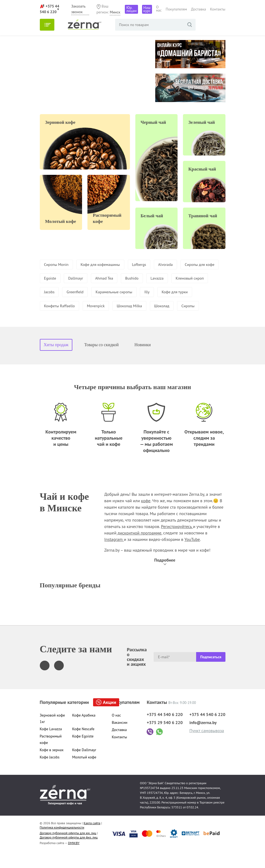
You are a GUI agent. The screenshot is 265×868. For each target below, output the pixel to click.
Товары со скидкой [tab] (101, 361)
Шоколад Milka (198, 308)
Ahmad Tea (155, 279)
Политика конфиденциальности (62, 843)
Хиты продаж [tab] (56, 361)
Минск (115, 12)
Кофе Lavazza (51, 745)
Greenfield (149, 293)
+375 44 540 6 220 (165, 730)
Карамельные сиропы (191, 293)
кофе (146, 517)
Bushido (185, 279)
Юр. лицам (131, 9)
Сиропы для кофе (61, 279)
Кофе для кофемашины (106, 265)
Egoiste (96, 279)
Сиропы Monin (58, 265)
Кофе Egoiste (83, 752)
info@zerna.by (203, 739)
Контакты (218, 9)
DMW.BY (74, 859)
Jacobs (121, 293)
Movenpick (161, 308)
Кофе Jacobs (50, 773)
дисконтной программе (139, 549)
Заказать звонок (78, 9)
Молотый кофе (84, 773)
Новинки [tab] (143, 361)
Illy (47, 308)
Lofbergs (148, 265)
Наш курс (147, 9)
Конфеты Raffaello (121, 308)
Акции (109, 718)
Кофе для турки (77, 308)
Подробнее (165, 576)
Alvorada (177, 265)
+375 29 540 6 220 (165, 739)
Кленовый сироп (87, 293)
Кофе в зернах (52, 766)
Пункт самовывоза (207, 747)
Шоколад (53, 322)
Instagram (114, 555)
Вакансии (120, 739)
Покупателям (176, 9)
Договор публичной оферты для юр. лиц (68, 849)
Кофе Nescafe (83, 745)
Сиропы (81, 322)
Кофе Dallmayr (84, 766)
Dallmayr (124, 279)
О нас (159, 9)
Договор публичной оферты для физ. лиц (69, 853)
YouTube (192, 555)
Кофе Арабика (84, 731)
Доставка (199, 9)
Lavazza (51, 293)
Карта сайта (92, 839)
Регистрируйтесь (177, 542)
